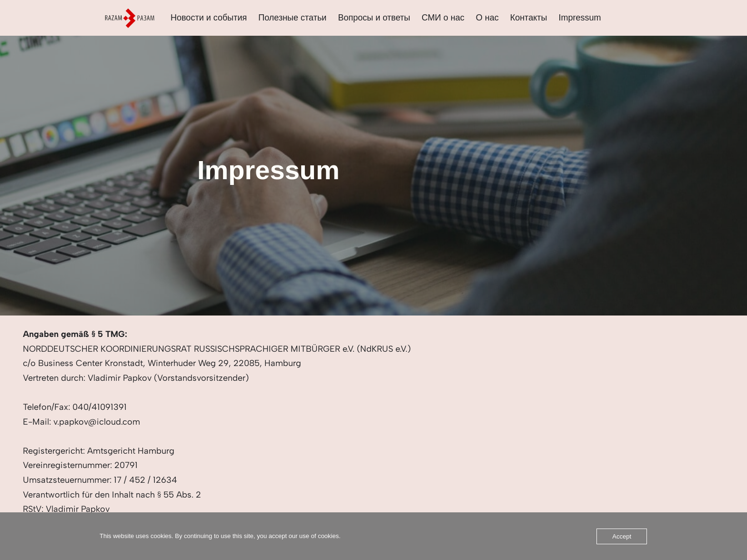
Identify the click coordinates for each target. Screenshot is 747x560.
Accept (622, 536)
